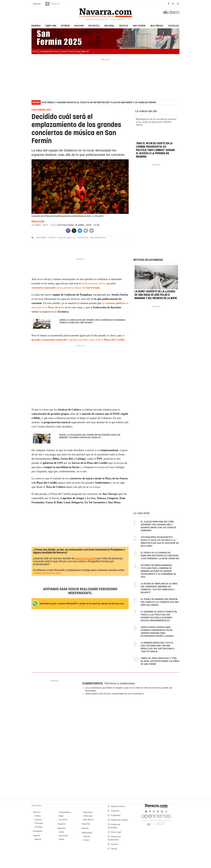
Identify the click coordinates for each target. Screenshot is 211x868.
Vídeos (86, 840)
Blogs (61, 816)
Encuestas (63, 820)
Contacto (115, 811)
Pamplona (51, 26)
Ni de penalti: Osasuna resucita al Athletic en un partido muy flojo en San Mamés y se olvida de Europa (99, 103)
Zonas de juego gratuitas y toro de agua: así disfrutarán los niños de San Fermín (160, 661)
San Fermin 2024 (98, 238)
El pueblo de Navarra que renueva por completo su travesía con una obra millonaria (160, 602)
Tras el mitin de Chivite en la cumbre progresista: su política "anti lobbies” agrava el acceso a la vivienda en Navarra (155, 150)
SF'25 (35, 51)
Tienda (114, 849)
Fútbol (61, 832)
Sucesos (38, 820)
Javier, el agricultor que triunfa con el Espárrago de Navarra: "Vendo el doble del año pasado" (92, 321)
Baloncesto (63, 836)
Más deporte (88, 820)
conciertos (83, 238)
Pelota (61, 839)
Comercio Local (85, 558)
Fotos (71, 51)
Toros (64, 51)
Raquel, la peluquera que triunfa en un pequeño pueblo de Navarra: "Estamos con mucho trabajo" (90, 436)
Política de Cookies (119, 820)
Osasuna (79, 26)
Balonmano (88, 812)
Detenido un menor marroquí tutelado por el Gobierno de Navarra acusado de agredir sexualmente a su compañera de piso (158, 571)
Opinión (65, 26)
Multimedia (157, 26)
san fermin (41, 238)
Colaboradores (65, 812)
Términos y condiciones (119, 684)
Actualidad (45, 51)
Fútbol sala (88, 816)
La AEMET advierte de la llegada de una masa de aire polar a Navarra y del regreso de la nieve (156, 300)
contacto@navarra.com (47, 573)
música (52, 238)
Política (38, 816)
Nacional (110, 26)
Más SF (85, 51)
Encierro (55, 51)
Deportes (94, 26)
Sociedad (38, 827)
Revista (124, 26)
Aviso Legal (116, 832)
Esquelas (174, 26)
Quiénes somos (118, 807)
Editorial (38, 839)
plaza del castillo (66, 238)
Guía (78, 51)
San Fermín (139, 26)
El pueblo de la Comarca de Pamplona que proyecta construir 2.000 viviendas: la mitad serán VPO (160, 556)
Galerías (87, 836)
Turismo (114, 844)
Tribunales (39, 823)
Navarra (36, 26)
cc (166, 812)
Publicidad (116, 816)
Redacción (38, 222)
